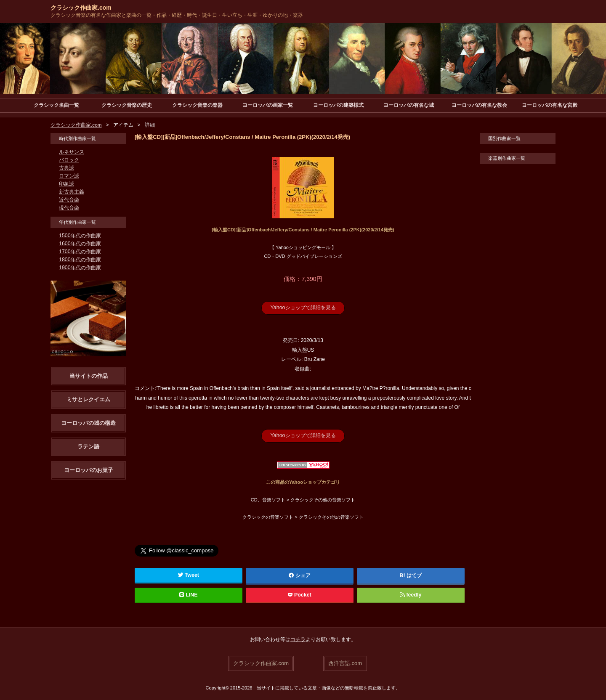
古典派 (66, 168)
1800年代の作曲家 (80, 260)
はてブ (414, 575)
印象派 (66, 184)
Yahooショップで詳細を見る (303, 308)
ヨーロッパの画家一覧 (268, 105)
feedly (411, 594)
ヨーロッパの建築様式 (338, 105)
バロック (69, 160)
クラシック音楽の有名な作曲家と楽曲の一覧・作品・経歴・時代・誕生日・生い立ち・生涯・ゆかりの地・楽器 (177, 15)
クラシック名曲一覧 (56, 105)
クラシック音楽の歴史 (127, 105)
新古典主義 (72, 192)
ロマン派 (69, 176)
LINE (189, 594)
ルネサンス (72, 152)
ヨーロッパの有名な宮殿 (550, 105)
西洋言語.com (345, 662)
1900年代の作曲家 (80, 268)
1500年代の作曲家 (80, 236)
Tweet (189, 575)
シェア (300, 575)
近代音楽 (69, 200)
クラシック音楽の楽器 (197, 105)
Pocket (300, 594)
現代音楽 (69, 208)
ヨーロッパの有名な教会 (479, 105)
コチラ (298, 639)
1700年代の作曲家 (80, 252)
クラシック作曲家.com (81, 8)
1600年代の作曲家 (80, 244)
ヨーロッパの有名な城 (409, 105)
